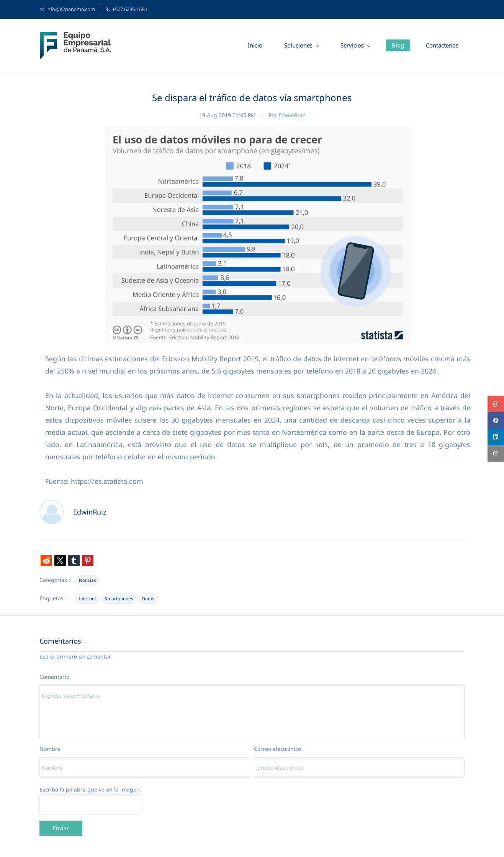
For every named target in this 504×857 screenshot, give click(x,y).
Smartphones (119, 599)
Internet (88, 599)
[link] (258, 131)
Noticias (88, 580)
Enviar (61, 828)
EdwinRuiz (292, 115)
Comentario (54, 677)
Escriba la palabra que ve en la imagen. (90, 789)
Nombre (50, 749)
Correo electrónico (277, 749)
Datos (148, 599)
